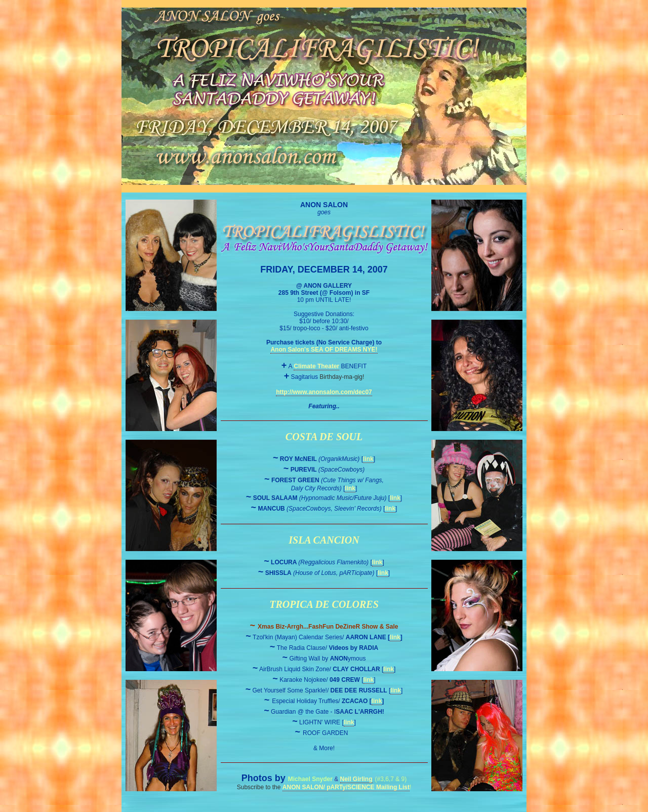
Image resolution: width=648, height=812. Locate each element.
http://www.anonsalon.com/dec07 (324, 392)
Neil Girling (356, 779)
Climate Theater (316, 366)
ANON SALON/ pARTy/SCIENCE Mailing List (346, 787)
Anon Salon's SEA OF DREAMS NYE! (324, 350)
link (368, 459)
